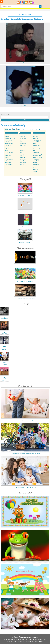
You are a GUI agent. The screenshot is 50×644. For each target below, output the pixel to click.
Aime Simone (9, 140)
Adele (7, 137)
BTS (21, 166)
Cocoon (35, 163)
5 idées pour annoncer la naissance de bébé (25, 487)
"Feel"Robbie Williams (5, 317)
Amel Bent (9, 149)
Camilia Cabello (37, 140)
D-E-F (10, 129)
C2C (34, 135)
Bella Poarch (23, 145)
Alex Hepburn (9, 147)
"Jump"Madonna (5, 363)
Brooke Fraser (23, 163)
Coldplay (35, 168)
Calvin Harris (36, 138)
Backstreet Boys (24, 135)
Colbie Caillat (37, 166)
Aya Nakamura (9, 164)
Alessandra (9, 145)
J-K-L (18, 129)
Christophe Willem (38, 157)
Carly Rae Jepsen (37, 145)
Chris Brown (36, 152)
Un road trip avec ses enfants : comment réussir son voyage (25, 453)
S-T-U (31, 129)
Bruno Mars (22, 164)
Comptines (36, 169)
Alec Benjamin (9, 144)
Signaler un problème (29, 641)
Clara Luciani (36, 159)
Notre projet (14, 641)
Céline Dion (36, 147)
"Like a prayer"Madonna (5, 332)
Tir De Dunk (25, 210)
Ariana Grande (9, 154)
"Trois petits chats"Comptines (5, 378)
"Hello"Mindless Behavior (5, 347)
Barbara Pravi (23, 137)
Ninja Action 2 (25, 226)
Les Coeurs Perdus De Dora (25, 195)
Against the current (11, 138)
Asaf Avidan (9, 156)
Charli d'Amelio (37, 149)
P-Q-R (27, 129)
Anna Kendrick (9, 152)
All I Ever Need (25, 105)
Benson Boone (23, 149)
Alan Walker (9, 142)
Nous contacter (21, 641)
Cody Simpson (37, 164)
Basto (21, 140)
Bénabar (22, 147)
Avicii (7, 161)
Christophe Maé (37, 156)
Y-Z (39, 129)
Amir (7, 150)
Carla (35, 144)
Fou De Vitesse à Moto (25, 242)
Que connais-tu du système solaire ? (25, 264)
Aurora (8, 157)
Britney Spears (23, 161)
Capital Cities (37, 142)
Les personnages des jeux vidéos (25, 281)
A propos (9, 641)
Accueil (2, 10)
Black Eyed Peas (24, 154)
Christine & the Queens (39, 154)
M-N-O (23, 129)
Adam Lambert (10, 135)
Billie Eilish (22, 150)
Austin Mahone (10, 159)
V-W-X (35, 129)
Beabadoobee (23, 144)
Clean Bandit (36, 161)
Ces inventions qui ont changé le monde (25, 297)
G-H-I (15, 129)
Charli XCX (36, 150)
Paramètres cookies (38, 641)
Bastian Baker (23, 138)
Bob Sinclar (22, 157)
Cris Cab (35, 173)
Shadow (25, 62)
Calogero (36, 137)
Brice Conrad (23, 159)
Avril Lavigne (9, 163)
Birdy (21, 152)
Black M (22, 156)
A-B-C (6, 129)
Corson (35, 171)
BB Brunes (22, 142)
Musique (7, 10)
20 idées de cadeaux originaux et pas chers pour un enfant (25, 419)
